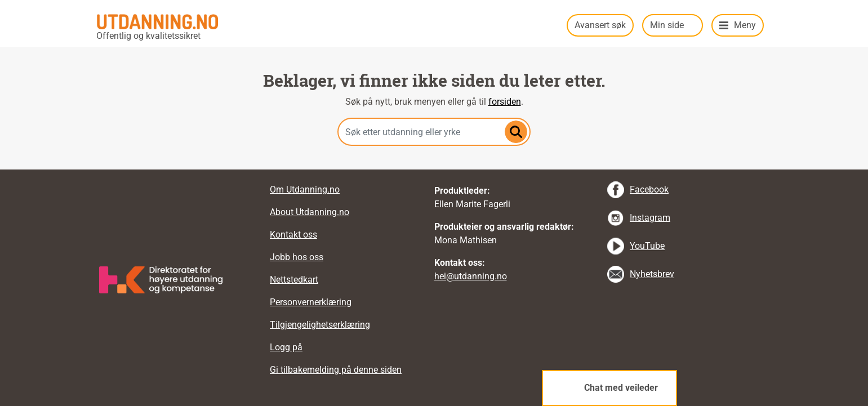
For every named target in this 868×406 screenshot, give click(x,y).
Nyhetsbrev (652, 274)
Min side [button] (667, 25)
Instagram (650, 218)
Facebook (649, 189)
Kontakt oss (293, 235)
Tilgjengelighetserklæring (320, 325)
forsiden (505, 102)
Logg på (286, 347)
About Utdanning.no (310, 212)
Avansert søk (600, 25)
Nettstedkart (294, 280)
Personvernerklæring (311, 302)
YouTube (647, 246)
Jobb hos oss (297, 257)
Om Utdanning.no (305, 189)
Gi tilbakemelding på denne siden (336, 370)
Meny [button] (745, 25)
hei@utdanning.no (471, 276)
